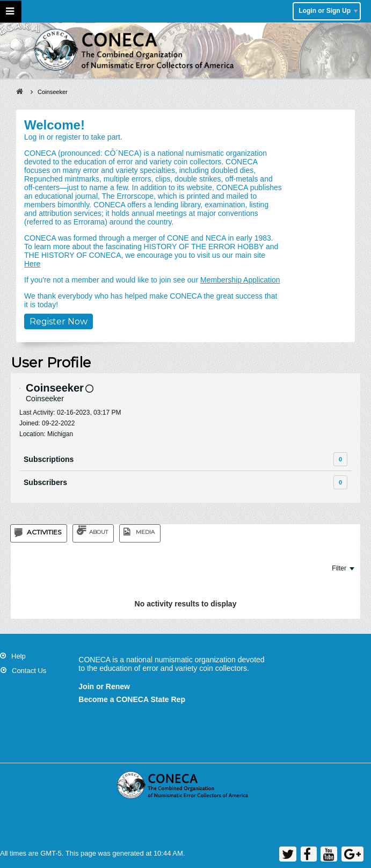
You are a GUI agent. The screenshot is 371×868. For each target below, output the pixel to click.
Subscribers (45, 482)
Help (19, 656)
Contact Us (29, 671)
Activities (44, 532)
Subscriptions (49, 459)
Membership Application (240, 280)
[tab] (39, 533)
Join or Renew (104, 686)
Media (145, 532)
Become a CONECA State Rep (132, 699)
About (99, 532)
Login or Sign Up (328, 11)
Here (32, 264)
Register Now (59, 321)
